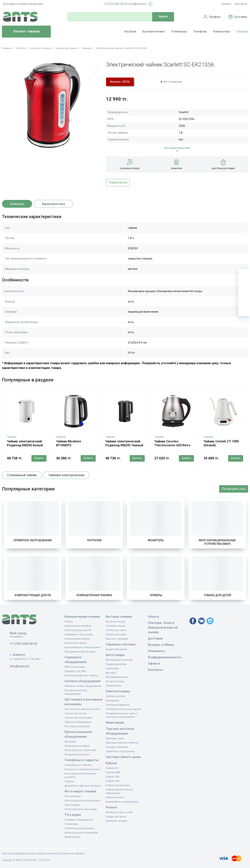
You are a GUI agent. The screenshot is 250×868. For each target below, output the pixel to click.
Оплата (226, 4)
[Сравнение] (244, 298)
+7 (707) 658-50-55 (115, 4)
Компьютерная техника (94, 595)
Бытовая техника (154, 31)
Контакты (241, 4)
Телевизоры (179, 31)
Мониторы (156, 540)
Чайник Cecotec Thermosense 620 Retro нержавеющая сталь (172, 445)
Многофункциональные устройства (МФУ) (217, 542)
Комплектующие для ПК (33, 595)
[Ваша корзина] (244, 275)
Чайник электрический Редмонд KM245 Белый (25, 443)
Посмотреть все (234, 489)
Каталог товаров (22, 32)
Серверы (242, 31)
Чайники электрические (66, 475)
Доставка (241, 17)
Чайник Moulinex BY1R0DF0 (69, 443)
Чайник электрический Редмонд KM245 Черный (124, 443)
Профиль (215, 17)
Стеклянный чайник (22, 475)
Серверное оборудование (33, 540)
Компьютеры (222, 31)
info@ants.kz (137, 4)
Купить (39, 458)
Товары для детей (217, 595)
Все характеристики (177, 148)
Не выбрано (18, 637)
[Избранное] (244, 287)
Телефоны (200, 31)
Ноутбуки (130, 31)
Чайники (12, 437)
